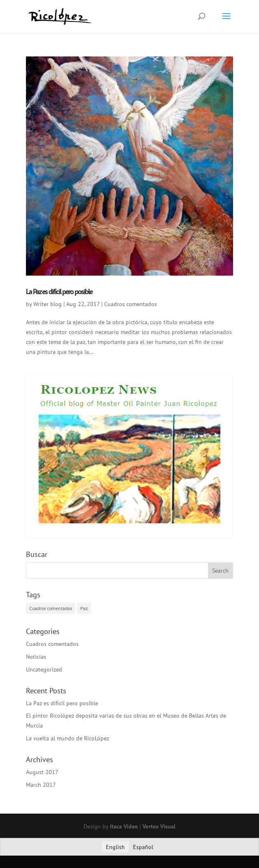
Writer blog (48, 304)
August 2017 (42, 772)
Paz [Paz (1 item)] (84, 608)
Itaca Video (124, 826)
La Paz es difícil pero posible (59, 291)
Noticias (36, 657)
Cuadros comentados (131, 304)
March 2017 (41, 785)
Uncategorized (44, 669)
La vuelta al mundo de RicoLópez (68, 738)
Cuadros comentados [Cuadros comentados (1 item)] (51, 608)
